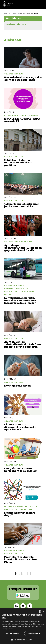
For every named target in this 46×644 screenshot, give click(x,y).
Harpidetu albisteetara (16, 24)
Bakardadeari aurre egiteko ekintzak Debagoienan (23, 79)
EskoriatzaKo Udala (9, 4)
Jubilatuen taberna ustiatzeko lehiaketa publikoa (18, 163)
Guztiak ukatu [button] (34, 633)
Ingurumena (30, 292)
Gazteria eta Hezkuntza (16, 289)
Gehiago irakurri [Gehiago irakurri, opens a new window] (8, 629)
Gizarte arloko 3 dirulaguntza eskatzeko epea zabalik (20, 427)
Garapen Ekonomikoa (14, 286)
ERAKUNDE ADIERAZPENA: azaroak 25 (22, 120)
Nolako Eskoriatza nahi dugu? (20, 514)
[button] (40, 4)
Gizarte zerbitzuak (14, 74)
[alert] (23, 626)
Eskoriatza (8, 13)
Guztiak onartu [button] (12, 633)
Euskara (8, 506)
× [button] (43, 611)
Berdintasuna (11, 115)
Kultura (28, 242)
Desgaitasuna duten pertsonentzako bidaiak (20, 470)
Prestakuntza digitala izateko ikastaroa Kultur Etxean (21, 559)
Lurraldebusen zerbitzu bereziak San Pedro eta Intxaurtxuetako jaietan (20, 300)
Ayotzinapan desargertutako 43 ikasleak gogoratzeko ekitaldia (23, 248)
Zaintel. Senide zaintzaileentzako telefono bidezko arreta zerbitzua (23, 344)
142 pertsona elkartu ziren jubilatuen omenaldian (22, 205)
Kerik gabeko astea (17, 386)
